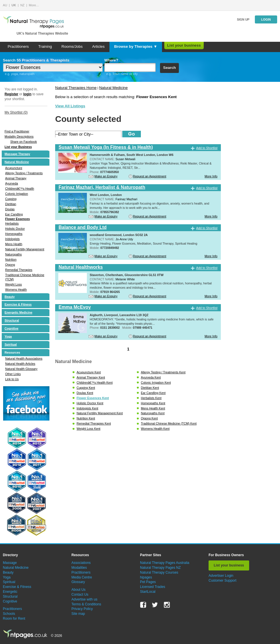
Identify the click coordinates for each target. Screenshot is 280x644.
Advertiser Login (221, 576)
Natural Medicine (17, 162)
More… (34, 5)
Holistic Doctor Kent (90, 403)
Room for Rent (14, 619)
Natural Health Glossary (21, 369)
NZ (22, 5)
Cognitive (12, 328)
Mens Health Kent (153, 408)
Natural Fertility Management (25, 249)
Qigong (10, 265)
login (27, 94)
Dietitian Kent (150, 388)
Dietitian (11, 204)
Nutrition (11, 259)
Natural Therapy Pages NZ (160, 568)
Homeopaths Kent (153, 403)
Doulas (10, 209)
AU (5, 5)
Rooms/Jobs (72, 46)
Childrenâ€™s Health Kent (95, 383)
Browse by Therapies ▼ (136, 46)
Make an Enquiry (106, 176)
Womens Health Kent (155, 429)
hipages (146, 577)
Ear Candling (14, 214)
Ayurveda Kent (151, 377)
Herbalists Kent (151, 398)
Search (169, 68)
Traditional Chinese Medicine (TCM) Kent (169, 423)
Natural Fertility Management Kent (100, 413)
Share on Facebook (24, 142)
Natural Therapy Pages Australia (165, 563)
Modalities (79, 568)
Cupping (11, 199)
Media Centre (82, 577)
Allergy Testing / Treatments (24, 173)
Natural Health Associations (24, 358)
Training (45, 46)
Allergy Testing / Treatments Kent (163, 372)
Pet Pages (148, 582)
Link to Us (12, 379)
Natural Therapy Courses (159, 572)
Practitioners (18, 46)
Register (11, 94)
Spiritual (11, 344)
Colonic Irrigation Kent (156, 383)
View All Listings (70, 106)
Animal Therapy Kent (91, 377)
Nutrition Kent (86, 418)
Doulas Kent (85, 393)
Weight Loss (13, 284)
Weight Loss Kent (88, 429)
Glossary (78, 582)
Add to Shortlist (207, 148)
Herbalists (12, 223)
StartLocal (148, 592)
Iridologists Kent (87, 408)
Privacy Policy (82, 609)
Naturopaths (13, 254)
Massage (10, 563)
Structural (12, 320)
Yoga (8, 336)
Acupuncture (14, 168)
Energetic (10, 592)
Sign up (243, 19)
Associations (81, 563)
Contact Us (80, 595)
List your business (184, 45)
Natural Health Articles (20, 364)
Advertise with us (84, 599)
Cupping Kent (86, 388)
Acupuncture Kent (89, 372)
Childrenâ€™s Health (20, 189)
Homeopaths (14, 234)
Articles (98, 46)
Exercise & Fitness (18, 304)
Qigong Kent (149, 418)
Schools (9, 614)
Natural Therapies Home (76, 88)
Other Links (13, 374)
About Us (78, 590)
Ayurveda (12, 183)
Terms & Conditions (86, 604)
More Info (211, 176)
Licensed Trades (153, 587)
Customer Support (222, 580)
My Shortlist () (16, 112)
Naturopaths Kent (153, 413)
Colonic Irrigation (17, 194)
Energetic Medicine (18, 312)
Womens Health (16, 290)
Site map (78, 614)
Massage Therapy (17, 154)
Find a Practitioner (17, 131)
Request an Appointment (150, 176)
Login (266, 19)
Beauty (10, 297)
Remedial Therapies (19, 270)
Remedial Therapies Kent (94, 423)
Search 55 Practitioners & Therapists (36, 60)
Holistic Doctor (15, 229)
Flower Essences (17, 219)
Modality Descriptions (19, 136)
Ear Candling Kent (153, 393)
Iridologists (12, 239)
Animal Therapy (16, 178)
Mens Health (14, 244)
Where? (111, 60)
